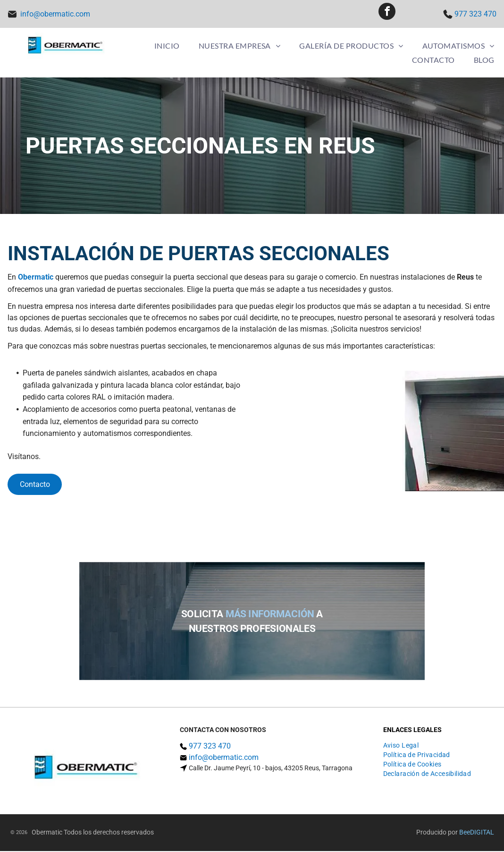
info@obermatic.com (55, 14)
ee (467, 833)
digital (482, 833)
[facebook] (387, 14)
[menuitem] (167, 47)
